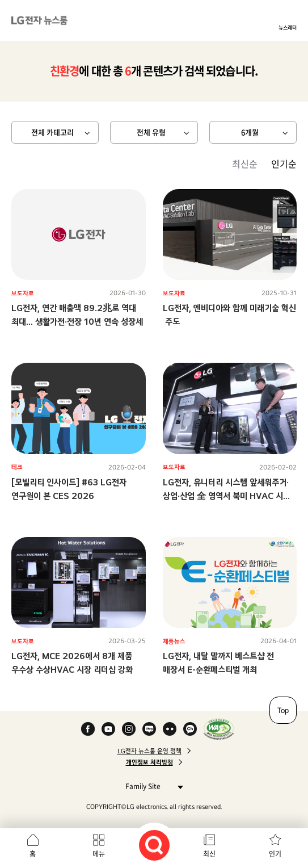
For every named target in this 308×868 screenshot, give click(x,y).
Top (283, 710)
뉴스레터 (288, 27)
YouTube (108, 729)
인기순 (284, 163)
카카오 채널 (190, 729)
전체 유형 (151, 132)
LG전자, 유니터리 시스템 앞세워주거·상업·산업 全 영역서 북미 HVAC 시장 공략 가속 (227, 496)
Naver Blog (149, 729)
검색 (154, 845)
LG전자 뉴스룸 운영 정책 (149, 751)
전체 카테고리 (52, 132)
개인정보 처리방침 (149, 762)
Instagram (129, 729)
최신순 (245, 163)
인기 (275, 854)
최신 (209, 854)
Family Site (151, 786)
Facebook (88, 729)
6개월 (250, 132)
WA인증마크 (219, 729)
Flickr (170, 729)
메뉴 (99, 854)
